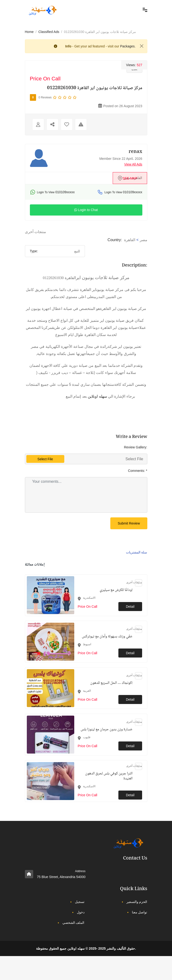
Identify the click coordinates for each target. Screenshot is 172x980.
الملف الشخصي (73, 923)
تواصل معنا (140, 912)
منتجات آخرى (35, 232)
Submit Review (129, 523)
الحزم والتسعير (137, 902)
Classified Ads (49, 32)
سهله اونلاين (97, 396)
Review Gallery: (135, 447)
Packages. (128, 46)
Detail (130, 607)
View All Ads (133, 164)
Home (29, 32)
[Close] (142, 46)
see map (130, 178)
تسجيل (80, 902)
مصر (144, 240)
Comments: (138, 471)
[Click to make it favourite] (67, 124)
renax (135, 152)
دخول (81, 912)
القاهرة (130, 240)
